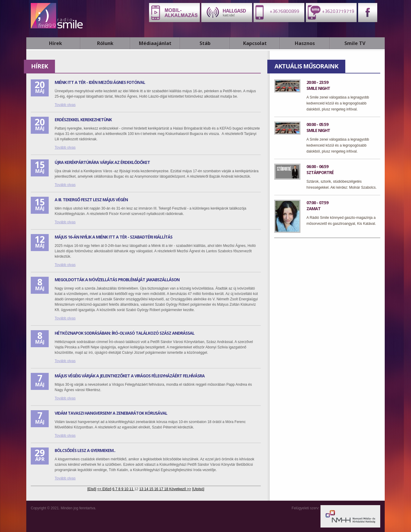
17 (162, 489)
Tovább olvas (65, 105)
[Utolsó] (198, 489)
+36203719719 (330, 12)
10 (127, 489)
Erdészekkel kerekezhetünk (83, 120)
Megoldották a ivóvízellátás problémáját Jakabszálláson (117, 280)
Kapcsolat (255, 43)
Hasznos (305, 43)
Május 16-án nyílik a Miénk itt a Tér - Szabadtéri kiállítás (114, 237)
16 (157, 489)
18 (167, 489)
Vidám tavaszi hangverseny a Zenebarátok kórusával (111, 413)
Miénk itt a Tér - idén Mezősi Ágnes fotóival (100, 82)
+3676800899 (276, 12)
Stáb (205, 43)
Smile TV (355, 43)
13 (142, 489)
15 (152, 489)
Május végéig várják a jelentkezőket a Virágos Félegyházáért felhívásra (130, 376)
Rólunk (105, 43)
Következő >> (180, 489)
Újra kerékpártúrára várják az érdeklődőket (102, 162)
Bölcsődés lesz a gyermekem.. (85, 450)
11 (132, 489)
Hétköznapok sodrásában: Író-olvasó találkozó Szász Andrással (125, 333)
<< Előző (104, 489)
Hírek (56, 43)
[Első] (92, 489)
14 (147, 489)
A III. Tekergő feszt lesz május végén (91, 200)
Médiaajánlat (155, 43)
